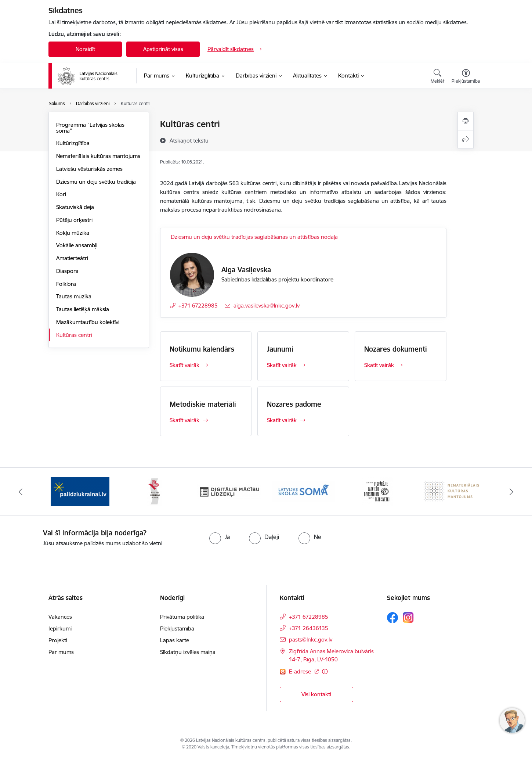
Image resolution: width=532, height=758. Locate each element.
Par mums (61, 652)
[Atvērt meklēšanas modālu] (437, 77)
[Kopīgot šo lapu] (466, 139)
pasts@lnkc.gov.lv (311, 640)
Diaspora (67, 271)
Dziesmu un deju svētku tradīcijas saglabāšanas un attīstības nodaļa (254, 237)
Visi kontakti (316, 694)
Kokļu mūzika (73, 233)
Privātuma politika (182, 617)
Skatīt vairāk (184, 365)
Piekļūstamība (177, 628)
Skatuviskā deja (75, 207)
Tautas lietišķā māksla (83, 309)
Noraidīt (85, 49)
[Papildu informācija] (325, 671)
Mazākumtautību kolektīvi (88, 322)
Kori (61, 194)
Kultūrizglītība (73, 143)
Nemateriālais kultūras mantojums (98, 156)
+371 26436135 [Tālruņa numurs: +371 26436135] (309, 628)
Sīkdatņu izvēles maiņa (188, 652)
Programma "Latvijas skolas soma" (90, 128)
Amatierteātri (72, 258)
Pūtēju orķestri (74, 220)
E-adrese (301, 671)
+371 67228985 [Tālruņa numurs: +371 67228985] (198, 306)
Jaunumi (280, 349)
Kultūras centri (74, 335)
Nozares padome (294, 404)
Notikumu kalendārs (202, 349)
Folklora (66, 284)
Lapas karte (175, 640)
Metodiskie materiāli (203, 404)
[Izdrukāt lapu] (466, 121)
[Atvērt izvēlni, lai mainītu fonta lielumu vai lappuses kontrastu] (466, 77)
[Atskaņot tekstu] (189, 140)
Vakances (60, 617)
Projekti (58, 640)
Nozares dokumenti (396, 349)
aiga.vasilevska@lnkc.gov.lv (267, 306)
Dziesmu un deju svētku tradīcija (96, 182)
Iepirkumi (60, 628)
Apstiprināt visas (163, 49)
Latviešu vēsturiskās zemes (89, 169)
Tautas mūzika (74, 296)
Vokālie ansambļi (77, 245)
